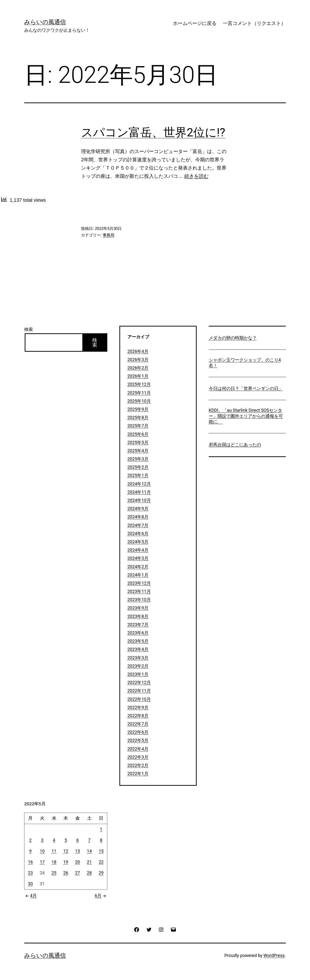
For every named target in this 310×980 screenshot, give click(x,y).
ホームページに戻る (195, 23)
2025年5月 (138, 442)
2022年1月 (138, 774)
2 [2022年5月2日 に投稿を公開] (30, 840)
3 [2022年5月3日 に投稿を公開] (42, 840)
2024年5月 (138, 542)
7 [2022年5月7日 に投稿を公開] (89, 840)
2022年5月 (138, 740)
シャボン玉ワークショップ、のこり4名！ (245, 363)
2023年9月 (138, 608)
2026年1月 (138, 376)
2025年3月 (138, 459)
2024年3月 (138, 558)
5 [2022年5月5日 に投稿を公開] (66, 840)
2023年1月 (138, 674)
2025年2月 (138, 467)
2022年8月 (138, 716)
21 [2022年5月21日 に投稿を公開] (89, 862)
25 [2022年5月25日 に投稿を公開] (54, 873)
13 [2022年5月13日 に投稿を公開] (77, 851)
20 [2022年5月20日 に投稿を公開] (77, 862)
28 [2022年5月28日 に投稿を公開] (89, 873)
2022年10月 (139, 699)
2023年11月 (139, 591)
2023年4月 (138, 649)
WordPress (274, 955)
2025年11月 (139, 393)
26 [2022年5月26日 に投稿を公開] (66, 873)
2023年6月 (138, 633)
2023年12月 (139, 583)
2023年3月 (138, 658)
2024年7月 (138, 525)
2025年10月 (139, 401)
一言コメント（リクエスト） (254, 23)
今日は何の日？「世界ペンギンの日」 (246, 388)
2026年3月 (138, 360)
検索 (29, 329)
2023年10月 (139, 600)
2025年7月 (138, 426)
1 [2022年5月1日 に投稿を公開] (101, 829)
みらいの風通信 (45, 22)
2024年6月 (138, 533)
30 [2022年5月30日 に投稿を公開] (30, 884)
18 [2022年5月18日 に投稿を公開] (54, 862)
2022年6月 (138, 732)
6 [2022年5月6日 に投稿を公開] (77, 840)
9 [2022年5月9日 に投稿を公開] (30, 851)
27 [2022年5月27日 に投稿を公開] (77, 873)
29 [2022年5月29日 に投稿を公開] (101, 873)
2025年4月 (138, 451)
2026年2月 (138, 368)
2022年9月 (138, 707)
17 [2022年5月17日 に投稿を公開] (42, 862)
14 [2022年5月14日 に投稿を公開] (89, 851)
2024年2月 (138, 567)
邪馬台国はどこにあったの (235, 445)
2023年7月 (138, 625)
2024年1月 (138, 575)
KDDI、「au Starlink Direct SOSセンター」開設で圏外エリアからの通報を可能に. (246, 416)
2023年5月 (138, 641)
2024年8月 (138, 517)
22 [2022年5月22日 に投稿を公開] (101, 862)
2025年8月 (138, 417)
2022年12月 (139, 682)
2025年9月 (138, 409)
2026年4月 (138, 351)
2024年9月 (138, 509)
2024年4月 (138, 550)
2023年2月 (138, 666)
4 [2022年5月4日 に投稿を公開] (54, 840)
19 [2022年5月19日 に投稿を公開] (66, 862)
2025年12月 (139, 384)
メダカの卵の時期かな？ (233, 338)
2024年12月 (139, 484)
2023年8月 (138, 616)
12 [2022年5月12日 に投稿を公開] (66, 851)
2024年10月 (139, 500)
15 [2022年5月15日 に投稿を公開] (101, 851)
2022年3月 (138, 757)
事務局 (108, 235)
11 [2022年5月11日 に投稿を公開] (54, 851)
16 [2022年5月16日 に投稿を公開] (30, 862)
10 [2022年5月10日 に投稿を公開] (42, 851)
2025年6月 (138, 434)
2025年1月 (138, 475)
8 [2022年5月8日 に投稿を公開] (101, 840)
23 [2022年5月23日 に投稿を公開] (30, 873)
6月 (101, 896)
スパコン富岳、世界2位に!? (153, 132)
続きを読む (196, 176)
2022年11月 (139, 691)
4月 (31, 896)
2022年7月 (138, 724)
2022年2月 (138, 765)
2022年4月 (138, 749)
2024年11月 (139, 492)
